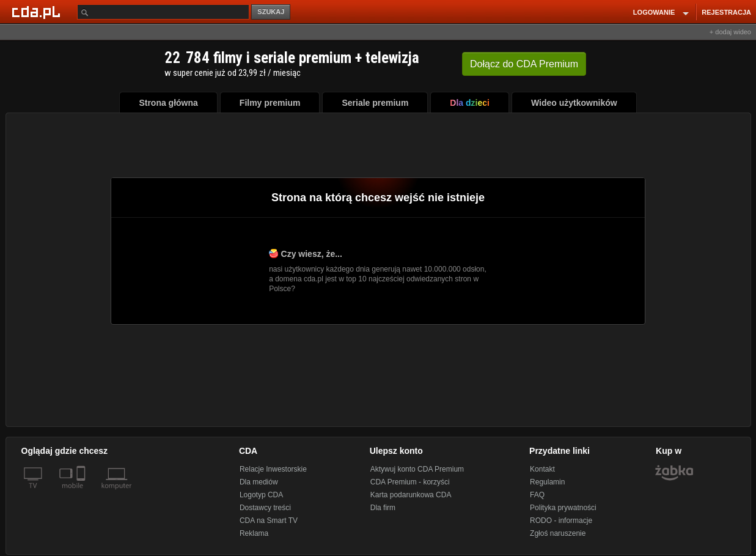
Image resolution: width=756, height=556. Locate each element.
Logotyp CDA (261, 495)
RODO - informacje (561, 521)
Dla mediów (259, 482)
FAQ (537, 495)
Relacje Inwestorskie (273, 469)
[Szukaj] (163, 12)
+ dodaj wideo (730, 32)
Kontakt (542, 469)
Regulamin (547, 482)
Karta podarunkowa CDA (411, 495)
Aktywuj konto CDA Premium (417, 469)
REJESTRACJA (726, 12)
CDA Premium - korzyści (410, 482)
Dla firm (383, 508)
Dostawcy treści (265, 508)
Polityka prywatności (563, 508)
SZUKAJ (271, 12)
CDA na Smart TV (269, 521)
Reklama (254, 533)
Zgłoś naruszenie (558, 533)
